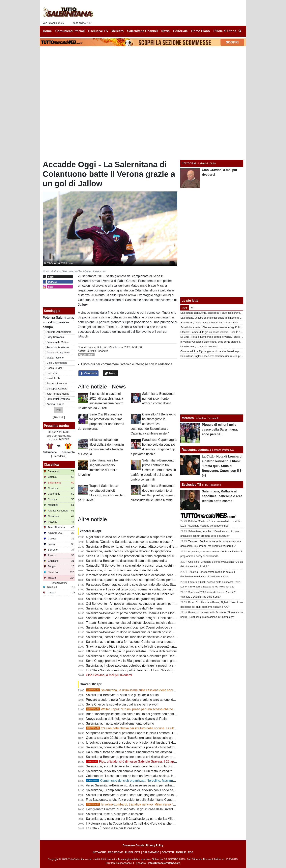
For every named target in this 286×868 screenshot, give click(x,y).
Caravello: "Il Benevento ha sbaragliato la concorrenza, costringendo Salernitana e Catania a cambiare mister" (153, 424)
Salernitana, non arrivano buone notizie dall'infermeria (124, 608)
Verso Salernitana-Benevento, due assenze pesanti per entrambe (132, 785)
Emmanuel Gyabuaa (58, 399)
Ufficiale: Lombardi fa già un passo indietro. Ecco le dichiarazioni (131, 651)
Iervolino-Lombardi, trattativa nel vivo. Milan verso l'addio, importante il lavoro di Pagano (155, 804)
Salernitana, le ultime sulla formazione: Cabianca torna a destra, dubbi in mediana (144, 642)
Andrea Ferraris (56, 404)
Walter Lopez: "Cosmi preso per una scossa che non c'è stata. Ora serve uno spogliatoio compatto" (163, 709)
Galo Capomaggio (57, 363)
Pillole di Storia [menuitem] (225, 31)
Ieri (192, 308)
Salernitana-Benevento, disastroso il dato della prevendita (127, 561)
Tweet (111, 373)
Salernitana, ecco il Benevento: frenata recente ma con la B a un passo (136, 766)
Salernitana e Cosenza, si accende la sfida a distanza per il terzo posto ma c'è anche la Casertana (155, 656)
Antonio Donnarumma (59, 332)
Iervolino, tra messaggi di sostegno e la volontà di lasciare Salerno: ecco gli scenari (144, 743)
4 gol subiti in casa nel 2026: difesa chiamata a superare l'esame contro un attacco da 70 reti (151, 537)
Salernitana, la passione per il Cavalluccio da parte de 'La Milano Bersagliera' (140, 819)
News (92, 347)
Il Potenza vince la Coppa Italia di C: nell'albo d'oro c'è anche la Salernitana (139, 823)
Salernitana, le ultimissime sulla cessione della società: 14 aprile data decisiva (148, 690)
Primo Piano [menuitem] (200, 31)
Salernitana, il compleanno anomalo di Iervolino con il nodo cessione (134, 790)
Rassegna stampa (195, 450)
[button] (59, 410)
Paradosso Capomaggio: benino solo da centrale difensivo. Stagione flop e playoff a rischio (150, 585)
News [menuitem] (165, 31)
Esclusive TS (191, 485)
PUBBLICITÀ (133, 852)
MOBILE (181, 852)
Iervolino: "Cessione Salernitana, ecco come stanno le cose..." (130, 542)
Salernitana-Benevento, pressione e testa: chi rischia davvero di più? (134, 757)
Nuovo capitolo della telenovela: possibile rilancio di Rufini (127, 719)
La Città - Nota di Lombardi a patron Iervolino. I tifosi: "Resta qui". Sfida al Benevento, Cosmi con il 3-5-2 (159, 670)
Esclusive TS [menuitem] (98, 31)
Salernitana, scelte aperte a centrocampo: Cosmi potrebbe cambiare (134, 627)
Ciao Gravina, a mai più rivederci (109, 675)
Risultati (59, 417)
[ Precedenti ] (59, 456)
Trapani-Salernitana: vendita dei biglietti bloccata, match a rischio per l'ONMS (140, 623)
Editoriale (189, 163)
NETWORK (99, 852)
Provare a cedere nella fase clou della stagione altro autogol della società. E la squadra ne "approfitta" (158, 700)
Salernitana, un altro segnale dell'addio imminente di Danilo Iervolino (134, 594)
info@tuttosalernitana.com (164, 863)
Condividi (89, 373)
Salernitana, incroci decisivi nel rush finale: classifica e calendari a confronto (139, 637)
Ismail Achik (53, 378)
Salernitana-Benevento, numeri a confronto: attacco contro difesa (159, 398)
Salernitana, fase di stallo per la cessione (115, 814)
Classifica (51, 465)
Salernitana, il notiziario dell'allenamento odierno (120, 723)
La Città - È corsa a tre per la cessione (113, 828)
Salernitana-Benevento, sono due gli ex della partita (122, 695)
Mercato (188, 418)
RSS (191, 852)
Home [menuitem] (47, 31)
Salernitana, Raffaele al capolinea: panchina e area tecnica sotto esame (222, 496)
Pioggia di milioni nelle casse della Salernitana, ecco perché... (220, 429)
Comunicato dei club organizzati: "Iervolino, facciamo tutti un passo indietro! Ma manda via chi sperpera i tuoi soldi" (174, 781)
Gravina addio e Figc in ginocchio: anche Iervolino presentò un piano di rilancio (142, 646)
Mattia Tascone (55, 358)
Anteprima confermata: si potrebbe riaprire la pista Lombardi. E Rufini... (136, 733)
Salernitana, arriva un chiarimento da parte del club (122, 570)
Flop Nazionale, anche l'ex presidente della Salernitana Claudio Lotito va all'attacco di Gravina (152, 800)
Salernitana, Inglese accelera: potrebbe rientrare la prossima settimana (136, 666)
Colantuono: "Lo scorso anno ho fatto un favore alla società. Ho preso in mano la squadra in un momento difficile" (166, 776)
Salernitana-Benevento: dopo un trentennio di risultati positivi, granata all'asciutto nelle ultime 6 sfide (156, 632)
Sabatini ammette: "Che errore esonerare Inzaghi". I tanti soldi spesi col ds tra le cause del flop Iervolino (159, 618)
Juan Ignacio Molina (58, 394)
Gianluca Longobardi (58, 352)
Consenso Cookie (133, 845)
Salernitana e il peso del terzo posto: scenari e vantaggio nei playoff (134, 589)
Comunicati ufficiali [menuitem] (70, 31)
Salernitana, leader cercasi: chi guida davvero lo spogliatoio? (129, 551)
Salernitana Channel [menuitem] (142, 31)
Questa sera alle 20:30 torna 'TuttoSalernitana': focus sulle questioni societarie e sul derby (149, 738)
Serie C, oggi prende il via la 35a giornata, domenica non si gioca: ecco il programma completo (153, 661)
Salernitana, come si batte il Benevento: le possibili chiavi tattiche (132, 747)
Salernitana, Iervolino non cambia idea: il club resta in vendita (129, 771)
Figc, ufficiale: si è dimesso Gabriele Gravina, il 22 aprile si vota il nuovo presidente (151, 762)
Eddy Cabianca (55, 337)
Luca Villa (52, 373)
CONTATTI (168, 852)
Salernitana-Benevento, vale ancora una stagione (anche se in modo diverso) (140, 795)
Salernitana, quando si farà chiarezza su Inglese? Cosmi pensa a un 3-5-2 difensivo (145, 580)
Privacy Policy (155, 845)
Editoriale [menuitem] (180, 31)
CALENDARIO (151, 852)
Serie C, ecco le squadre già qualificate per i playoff (122, 704)
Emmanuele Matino (58, 342)
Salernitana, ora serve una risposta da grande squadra (124, 599)
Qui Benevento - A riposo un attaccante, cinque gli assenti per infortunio (136, 604)
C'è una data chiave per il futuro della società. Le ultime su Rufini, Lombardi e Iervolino (154, 728)
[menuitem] (240, 31)
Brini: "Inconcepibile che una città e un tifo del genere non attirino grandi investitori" (144, 714)
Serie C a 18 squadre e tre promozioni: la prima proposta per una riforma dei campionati (148, 556)
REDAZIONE (115, 852)
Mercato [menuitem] (117, 31)
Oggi (185, 308)
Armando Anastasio (58, 347)
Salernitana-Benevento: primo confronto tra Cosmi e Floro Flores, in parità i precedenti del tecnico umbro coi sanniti (153, 470)
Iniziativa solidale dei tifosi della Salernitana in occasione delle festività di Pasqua (143, 575)
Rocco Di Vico (55, 368)
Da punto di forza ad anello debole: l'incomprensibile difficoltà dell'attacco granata (143, 752)
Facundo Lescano (57, 383)
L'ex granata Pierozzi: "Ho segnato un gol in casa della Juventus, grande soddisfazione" (148, 809)
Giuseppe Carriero (57, 389)
